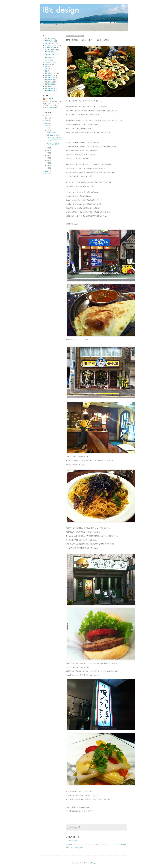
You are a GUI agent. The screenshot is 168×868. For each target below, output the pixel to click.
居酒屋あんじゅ (49, 62)
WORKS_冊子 (49, 52)
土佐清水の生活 (49, 82)
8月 (48, 150)
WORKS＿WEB (49, 39)
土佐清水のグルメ (50, 75)
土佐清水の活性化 (50, 78)
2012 (47, 171)
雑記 (46, 67)
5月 (48, 158)
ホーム (96, 844)
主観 (46, 71)
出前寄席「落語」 (52, 133)
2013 (47, 126)
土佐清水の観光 (49, 80)
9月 (48, 148)
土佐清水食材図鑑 (50, 91)
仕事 (75, 829)
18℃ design (49, 99)
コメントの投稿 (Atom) (76, 848)
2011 (47, 174)
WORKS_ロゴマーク (51, 50)
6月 (48, 155)
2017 (47, 116)
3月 (48, 163)
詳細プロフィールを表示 (50, 108)
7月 (48, 153)
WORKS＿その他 (50, 41)
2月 (48, 165)
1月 (48, 168)
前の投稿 (124, 844)
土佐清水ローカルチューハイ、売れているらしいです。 (54, 139)
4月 (48, 160)
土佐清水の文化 (49, 86)
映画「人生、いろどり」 (54, 135)
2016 (47, 118)
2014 (47, 123)
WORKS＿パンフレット (52, 45)
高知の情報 (48, 64)
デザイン (47, 60)
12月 (48, 128)
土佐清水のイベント (51, 73)
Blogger (94, 863)
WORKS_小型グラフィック (53, 54)
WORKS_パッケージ (51, 43)
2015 (47, 121)
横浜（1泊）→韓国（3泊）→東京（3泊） (53, 144)
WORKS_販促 (49, 58)
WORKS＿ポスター (51, 48)
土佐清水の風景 (49, 84)
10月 (48, 130)
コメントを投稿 (73, 841)
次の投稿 (69, 844)
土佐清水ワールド (50, 89)
